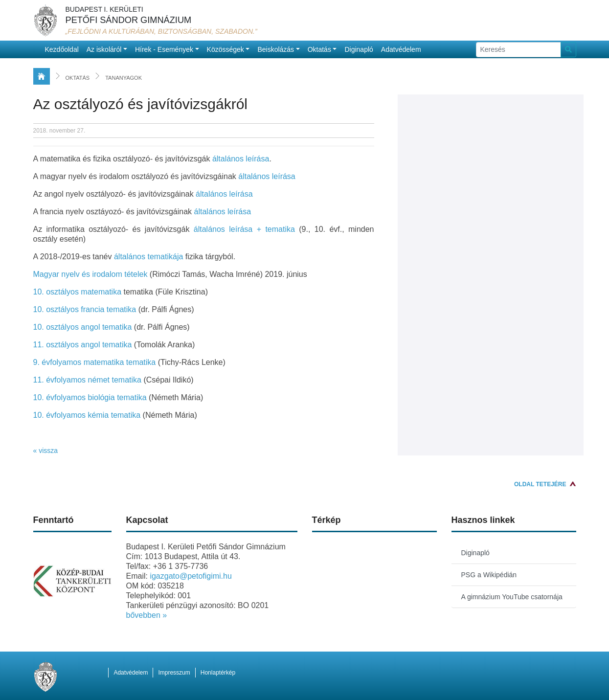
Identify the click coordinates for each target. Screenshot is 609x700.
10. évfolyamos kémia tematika (87, 415)
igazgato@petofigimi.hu (191, 576)
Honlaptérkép (218, 673)
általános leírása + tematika (244, 229)
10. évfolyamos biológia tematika (90, 397)
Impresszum (174, 673)
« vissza (46, 451)
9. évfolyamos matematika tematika (95, 362)
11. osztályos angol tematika (83, 345)
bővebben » (147, 615)
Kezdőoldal (62, 49)
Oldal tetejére (540, 484)
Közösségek (226, 49)
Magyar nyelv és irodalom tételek (90, 274)
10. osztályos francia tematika (85, 309)
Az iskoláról (104, 49)
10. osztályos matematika (78, 292)
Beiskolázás (276, 49)
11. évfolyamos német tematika (87, 380)
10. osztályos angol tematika (83, 327)
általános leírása (241, 159)
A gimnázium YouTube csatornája (512, 597)
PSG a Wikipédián (489, 575)
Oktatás (319, 49)
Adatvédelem (401, 49)
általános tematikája (150, 257)
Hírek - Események (164, 49)
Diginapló (359, 49)
